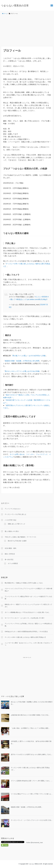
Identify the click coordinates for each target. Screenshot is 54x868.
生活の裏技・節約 (10, 548)
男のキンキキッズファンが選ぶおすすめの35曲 (22, 371)
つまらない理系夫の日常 (15, 6)
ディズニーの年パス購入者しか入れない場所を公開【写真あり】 (26, 637)
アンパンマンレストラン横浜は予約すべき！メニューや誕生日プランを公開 (28, 598)
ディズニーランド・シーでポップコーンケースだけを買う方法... (32, 820)
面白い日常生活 (10, 554)
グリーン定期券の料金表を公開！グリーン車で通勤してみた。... (32, 781)
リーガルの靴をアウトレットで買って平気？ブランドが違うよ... (32, 794)
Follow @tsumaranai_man (34, 843)
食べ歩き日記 (9, 559)
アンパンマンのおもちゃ (13, 509)
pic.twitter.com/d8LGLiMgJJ (37, 299)
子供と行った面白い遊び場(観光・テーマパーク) (20, 537)
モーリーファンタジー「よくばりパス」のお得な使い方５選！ (25, 618)
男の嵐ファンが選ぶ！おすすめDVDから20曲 (29, 356)
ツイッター (30, 454)
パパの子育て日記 (10, 520)
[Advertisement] (27, 30)
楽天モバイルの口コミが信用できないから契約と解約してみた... (32, 754)
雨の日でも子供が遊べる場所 (17, 541)
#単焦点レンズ (21, 299)
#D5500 (44, 297)
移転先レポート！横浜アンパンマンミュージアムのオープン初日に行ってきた (28, 606)
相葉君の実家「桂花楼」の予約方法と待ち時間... (27, 807)
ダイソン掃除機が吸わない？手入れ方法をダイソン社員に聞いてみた (27, 612)
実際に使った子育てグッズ (16, 524)
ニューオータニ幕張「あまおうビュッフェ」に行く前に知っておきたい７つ (28, 644)
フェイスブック (42, 454)
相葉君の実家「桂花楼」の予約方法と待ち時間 (22, 361)
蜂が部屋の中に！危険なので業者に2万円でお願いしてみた (24, 583)
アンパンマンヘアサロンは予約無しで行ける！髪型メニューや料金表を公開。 (28, 625)
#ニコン (38, 297)
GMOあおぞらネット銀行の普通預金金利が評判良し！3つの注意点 (26, 632)
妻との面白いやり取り (12, 531)
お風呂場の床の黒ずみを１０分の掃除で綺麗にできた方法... (30, 715)
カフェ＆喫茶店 (13, 563)
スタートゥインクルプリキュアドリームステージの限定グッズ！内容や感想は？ (28, 590)
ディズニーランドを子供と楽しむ (16, 514)
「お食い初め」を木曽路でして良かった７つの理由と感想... (30, 728)
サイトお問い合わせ (17, 454)
